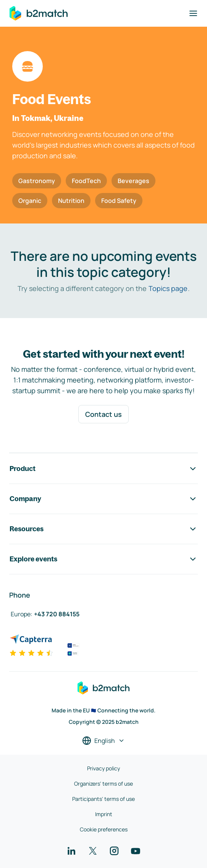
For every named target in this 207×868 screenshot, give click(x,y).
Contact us (103, 414)
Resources (103, 529)
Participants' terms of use (103, 799)
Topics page (168, 288)
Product (103, 469)
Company (103, 499)
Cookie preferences (104, 829)
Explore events (103, 559)
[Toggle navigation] (193, 13)
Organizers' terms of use (103, 784)
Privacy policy (103, 768)
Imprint (104, 814)
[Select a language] (103, 741)
